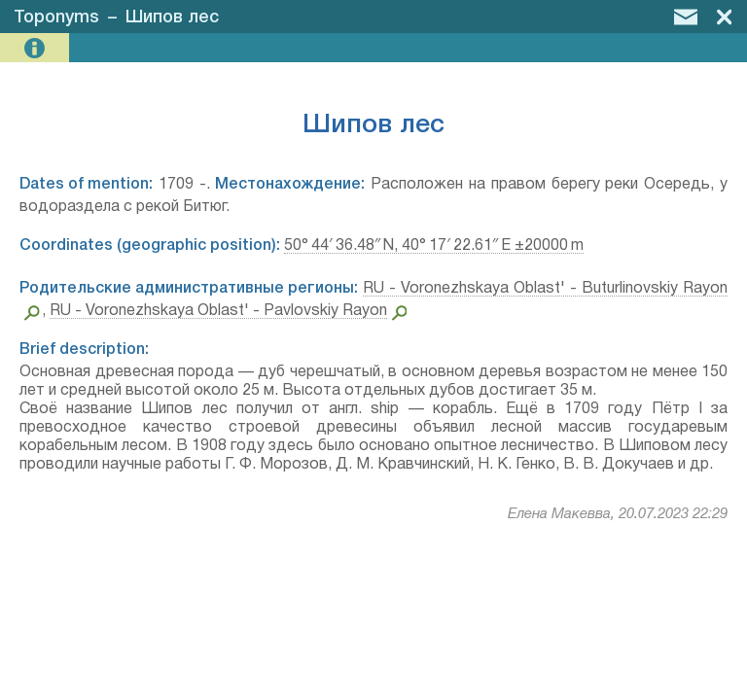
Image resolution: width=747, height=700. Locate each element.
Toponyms (56, 17)
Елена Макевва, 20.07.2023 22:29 (618, 514)
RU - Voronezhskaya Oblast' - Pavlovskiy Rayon (218, 311)
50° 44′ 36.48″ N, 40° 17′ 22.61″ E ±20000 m (434, 246)
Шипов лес (172, 17)
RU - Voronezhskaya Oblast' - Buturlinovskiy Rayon (545, 289)
